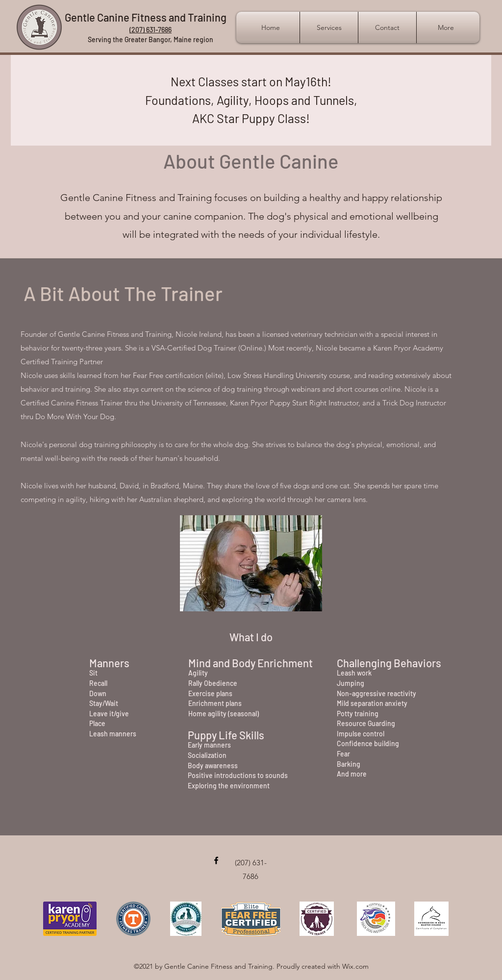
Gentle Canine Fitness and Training (146, 17)
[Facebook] (216, 860)
